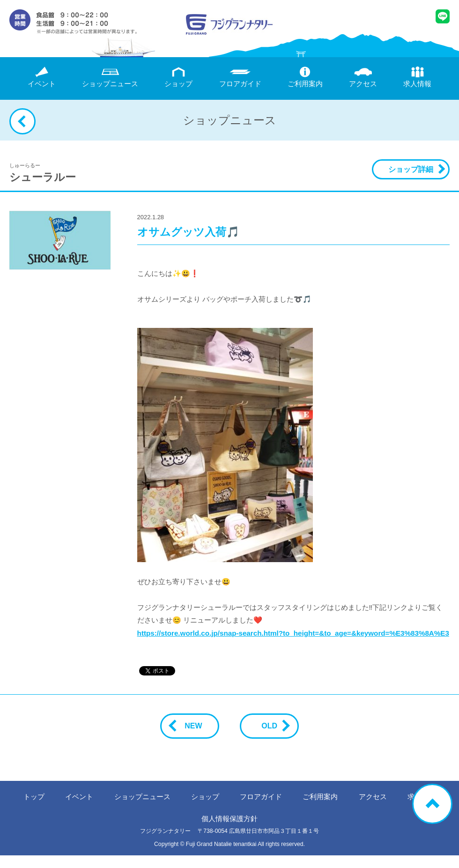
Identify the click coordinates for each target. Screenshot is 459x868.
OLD (273, 726)
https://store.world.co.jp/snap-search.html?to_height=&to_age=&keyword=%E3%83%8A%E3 (293, 633)
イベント (42, 77)
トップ (34, 797)
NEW (189, 726)
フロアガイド (240, 77)
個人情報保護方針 (229, 819)
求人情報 (417, 77)
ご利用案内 (305, 77)
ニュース (110, 77)
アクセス (363, 77)
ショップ (178, 77)
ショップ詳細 (411, 169)
